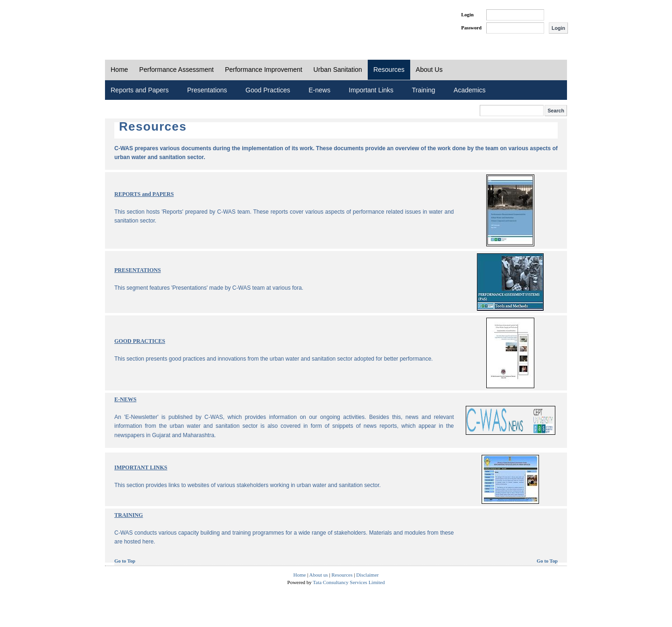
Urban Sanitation (338, 70)
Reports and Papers (140, 90)
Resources (389, 70)
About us (319, 575)
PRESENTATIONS (138, 270)
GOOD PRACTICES (140, 341)
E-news (319, 90)
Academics (469, 90)
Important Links (371, 90)
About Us (429, 70)
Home (119, 70)
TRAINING (129, 515)
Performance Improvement (264, 70)
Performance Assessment (176, 70)
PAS (136, 22)
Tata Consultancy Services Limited (349, 582)
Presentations (207, 90)
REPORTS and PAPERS (144, 194)
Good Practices (268, 90)
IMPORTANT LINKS (141, 467)
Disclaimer (367, 575)
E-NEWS (125, 399)
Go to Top (125, 561)
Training (424, 90)
